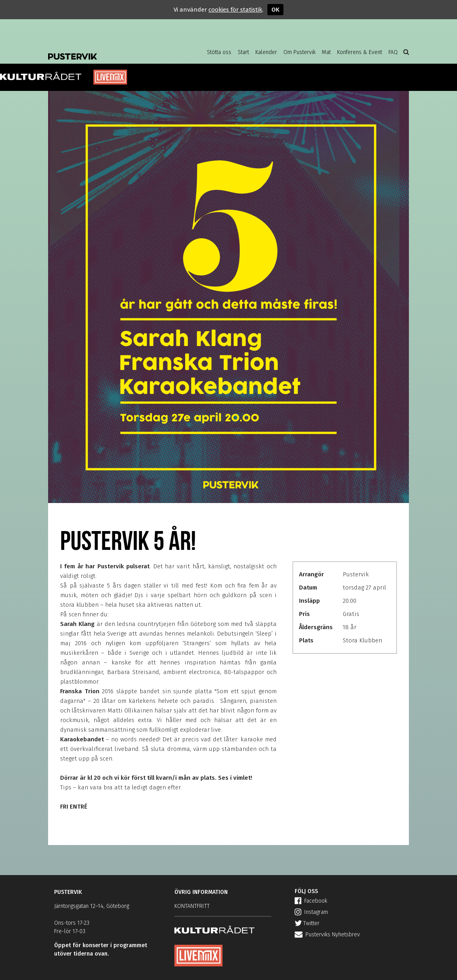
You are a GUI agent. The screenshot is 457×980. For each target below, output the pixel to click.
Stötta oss (219, 52)
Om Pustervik (299, 52)
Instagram (311, 912)
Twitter (307, 923)
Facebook (311, 901)
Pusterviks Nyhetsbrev (327, 935)
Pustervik (112, 50)
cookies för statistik (235, 10)
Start (243, 52)
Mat (326, 52)
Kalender (266, 52)
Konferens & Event (360, 52)
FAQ (393, 52)
